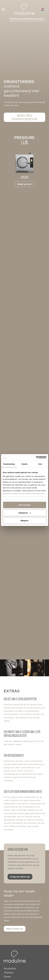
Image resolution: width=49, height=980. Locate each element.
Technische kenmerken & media (27, 19)
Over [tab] (40, 464)
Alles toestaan (25, 505)
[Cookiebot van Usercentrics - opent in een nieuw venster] (36, 457)
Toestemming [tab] (9, 464)
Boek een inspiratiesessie (24, 117)
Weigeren (24, 521)
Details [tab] (25, 464)
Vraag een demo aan (20, 877)
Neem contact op (15, 929)
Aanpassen (25, 513)
